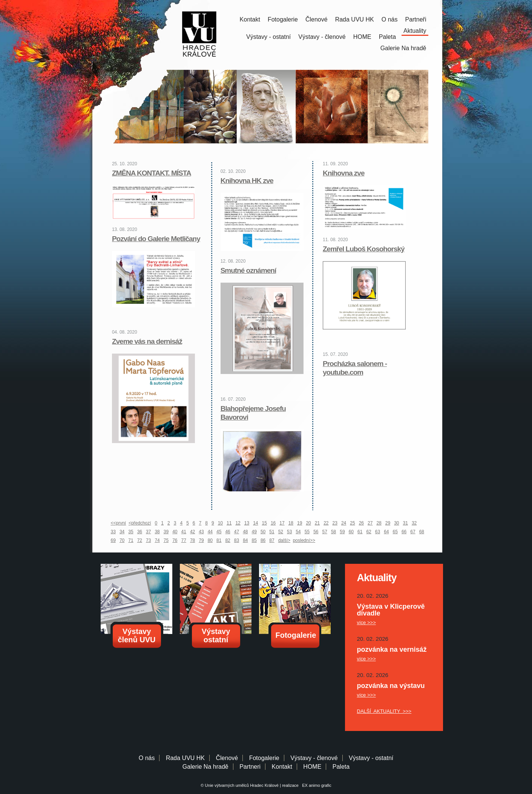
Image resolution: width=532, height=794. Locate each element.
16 (273, 523)
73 (148, 540)
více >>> (366, 622)
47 (237, 532)
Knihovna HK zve (247, 181)
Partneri (250, 767)
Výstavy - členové (322, 37)
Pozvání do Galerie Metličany (156, 239)
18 (291, 523)
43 (201, 532)
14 (255, 523)
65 (395, 532)
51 (272, 532)
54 (298, 532)
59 (342, 532)
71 (131, 540)
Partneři (415, 19)
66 (404, 532)
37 (148, 532)
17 (282, 523)
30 (396, 523)
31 (406, 523)
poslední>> (304, 540)
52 (281, 532)
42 (192, 532)
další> (284, 540)
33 (113, 532)
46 (228, 532)
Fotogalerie (283, 19)
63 (378, 532)
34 (122, 532)
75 (166, 540)
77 (184, 540)
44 (210, 532)
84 (245, 540)
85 (254, 540)
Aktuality (415, 31)
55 (307, 532)
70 (122, 540)
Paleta (387, 37)
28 (379, 523)
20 (308, 523)
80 (210, 540)
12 (238, 523)
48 (245, 532)
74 (157, 540)
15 (264, 523)
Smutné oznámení (248, 270)
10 (220, 523)
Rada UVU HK (355, 19)
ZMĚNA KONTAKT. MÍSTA (152, 173)
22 (326, 523)
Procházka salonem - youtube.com (355, 368)
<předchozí (140, 523)
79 (201, 540)
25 (352, 523)
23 (335, 523)
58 (333, 532)
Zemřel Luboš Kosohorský (364, 249)
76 (175, 540)
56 (316, 532)
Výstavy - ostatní (268, 37)
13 (247, 523)
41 (184, 532)
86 (263, 540)
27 (370, 523)
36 (140, 532)
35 (131, 532)
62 (369, 532)
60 (351, 532)
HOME (362, 37)
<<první (119, 523)
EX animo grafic (316, 785)
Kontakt (250, 19)
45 (219, 532)
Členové (317, 19)
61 (360, 532)
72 (140, 540)
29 (388, 523)
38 (157, 532)
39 (166, 532)
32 (414, 523)
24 (344, 523)
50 (263, 532)
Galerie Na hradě (205, 767)
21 (317, 523)
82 (228, 540)
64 (386, 532)
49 (254, 532)
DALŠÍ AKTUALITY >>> (384, 711)
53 (289, 532)
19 (300, 523)
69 (113, 540)
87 (272, 540)
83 (237, 540)
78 (192, 540)
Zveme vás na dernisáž (147, 341)
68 (422, 532)
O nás (390, 19)
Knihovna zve (343, 173)
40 (175, 532)
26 (361, 523)
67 (413, 532)
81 (219, 540)
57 (325, 532)
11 (229, 523)
